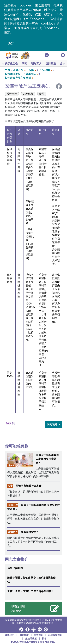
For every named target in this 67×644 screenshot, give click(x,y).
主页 (7, 70)
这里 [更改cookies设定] (33, 28)
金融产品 (18, 70)
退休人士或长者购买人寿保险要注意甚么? (47, 459)
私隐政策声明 (55, 635)
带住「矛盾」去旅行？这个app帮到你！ (31, 591)
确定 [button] (11, 44)
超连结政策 (31, 639)
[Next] (64, 64)
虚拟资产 (13, 532)
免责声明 (39, 635)
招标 (44, 639)
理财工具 (36, 64)
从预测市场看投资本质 (29, 486)
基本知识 (31, 74)
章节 (7, 28)
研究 (24, 64)
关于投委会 (11, 64)
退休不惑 (13, 465)
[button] (47, 55)
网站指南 (24, 635)
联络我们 (10, 635)
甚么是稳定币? (29, 532)
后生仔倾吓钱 (15, 568)
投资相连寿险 (13, 74)
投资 (10, 486)
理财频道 (51, 64)
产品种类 (44, 70)
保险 (31, 70)
